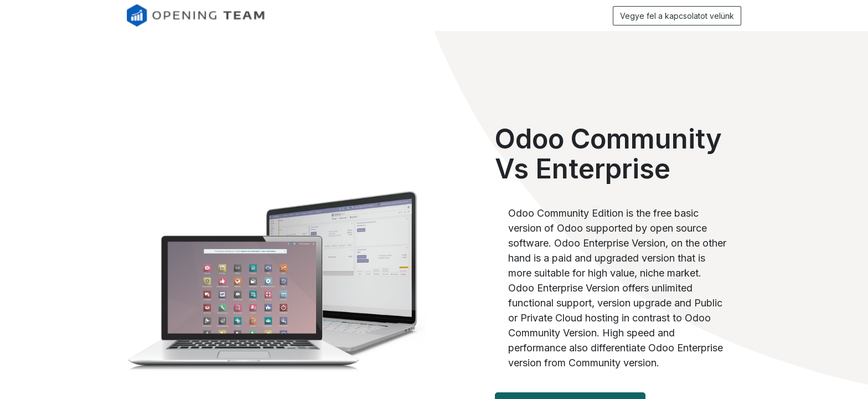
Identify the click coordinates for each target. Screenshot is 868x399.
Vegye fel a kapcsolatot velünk (677, 16)
